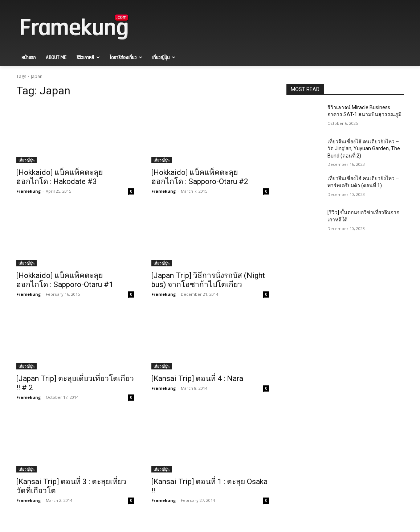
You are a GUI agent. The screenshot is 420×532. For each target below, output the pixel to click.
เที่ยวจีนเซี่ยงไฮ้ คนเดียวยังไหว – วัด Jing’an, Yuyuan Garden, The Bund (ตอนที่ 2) (364, 149)
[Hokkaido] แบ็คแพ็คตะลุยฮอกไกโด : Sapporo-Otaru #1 (65, 280)
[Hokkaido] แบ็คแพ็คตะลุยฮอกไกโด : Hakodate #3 (60, 177)
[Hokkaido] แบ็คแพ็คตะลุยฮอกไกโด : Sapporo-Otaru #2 (200, 177)
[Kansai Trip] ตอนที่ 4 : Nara (197, 378)
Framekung (28, 191)
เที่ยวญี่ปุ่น (26, 160)
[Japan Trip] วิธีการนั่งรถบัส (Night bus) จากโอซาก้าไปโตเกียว (208, 280)
